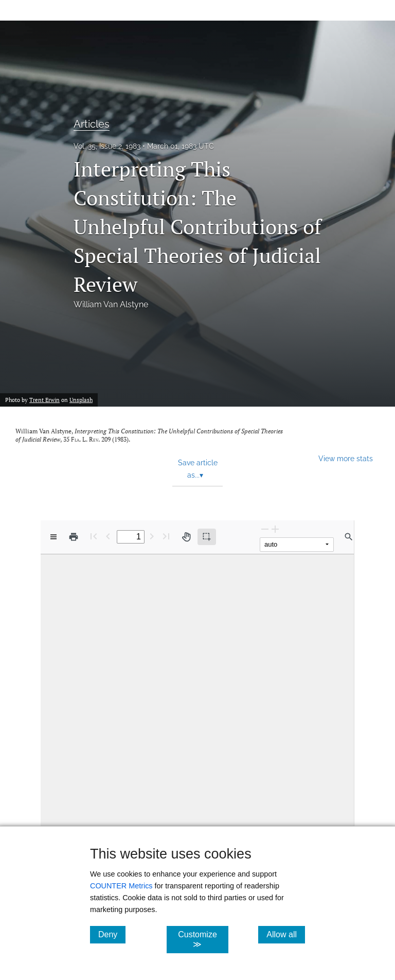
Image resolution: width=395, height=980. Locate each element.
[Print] (74, 537)
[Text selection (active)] (207, 537)
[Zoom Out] (265, 529)
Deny (112, 934)
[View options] (53, 537)
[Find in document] (349, 537)
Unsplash (81, 400)
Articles (92, 124)
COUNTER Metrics (121, 886)
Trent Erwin (44, 400)
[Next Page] (152, 536)
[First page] (94, 536)
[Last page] (166, 536)
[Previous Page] (108, 536)
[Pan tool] (186, 537)
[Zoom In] (275, 529)
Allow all (286, 934)
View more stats (346, 458)
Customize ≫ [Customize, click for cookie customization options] (203, 939)
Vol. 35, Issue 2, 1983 (107, 146)
